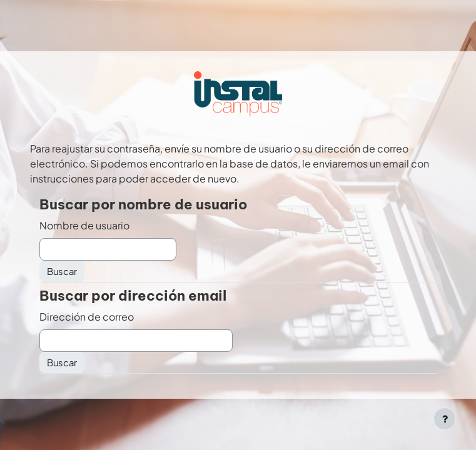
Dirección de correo (87, 317)
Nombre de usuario (84, 225)
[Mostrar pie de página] (445, 419)
